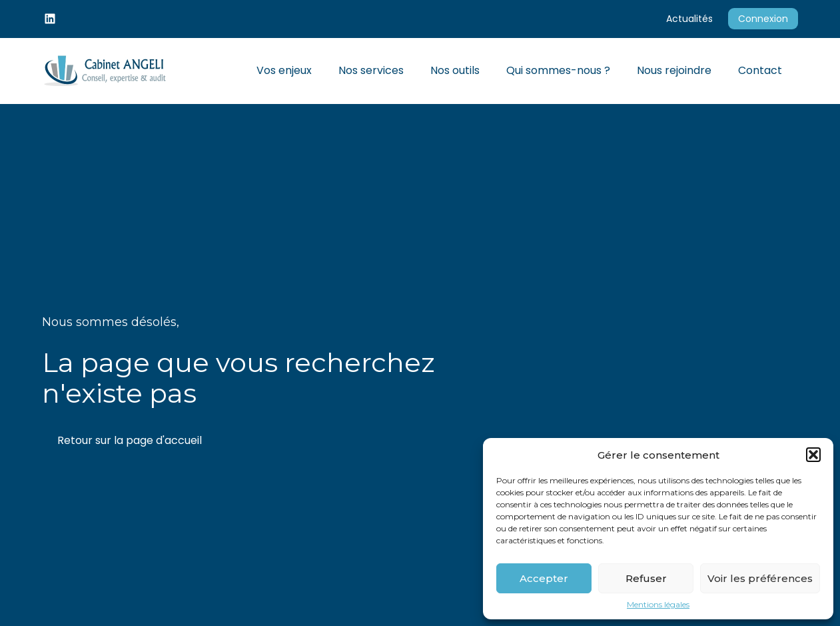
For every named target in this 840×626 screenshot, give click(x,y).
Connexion (763, 19)
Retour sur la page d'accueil (130, 440)
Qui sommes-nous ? (558, 70)
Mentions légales (658, 605)
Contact (760, 70)
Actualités (689, 19)
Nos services (371, 70)
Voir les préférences (760, 578)
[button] (813, 455)
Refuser (646, 578)
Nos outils (455, 70)
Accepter (544, 578)
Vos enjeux (284, 70)
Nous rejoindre (674, 70)
